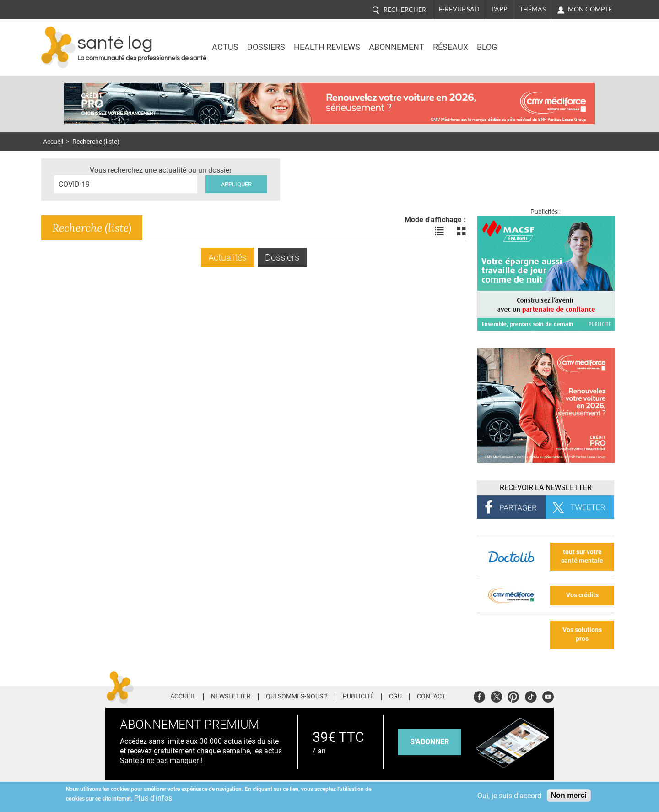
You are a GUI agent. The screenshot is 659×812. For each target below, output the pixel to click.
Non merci (569, 795)
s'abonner (429, 742)
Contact (431, 697)
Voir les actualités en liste (439, 231)
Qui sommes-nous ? (297, 697)
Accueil (53, 142)
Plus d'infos (153, 798)
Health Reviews (327, 47)
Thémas (532, 9)
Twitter (496, 695)
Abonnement (397, 47)
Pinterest (513, 695)
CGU (395, 697)
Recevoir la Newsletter (546, 488)
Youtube (548, 695)
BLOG (487, 47)
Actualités (227, 257)
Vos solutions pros (582, 634)
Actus (225, 47)
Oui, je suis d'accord (509, 796)
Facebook (479, 695)
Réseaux (451, 47)
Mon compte (590, 9)
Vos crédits (582, 595)
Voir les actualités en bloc (461, 231)
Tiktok (531, 695)
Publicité (358, 697)
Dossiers (266, 47)
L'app (500, 9)
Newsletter (231, 697)
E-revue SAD (459, 9)
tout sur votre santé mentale (582, 556)
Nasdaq (537, 41)
